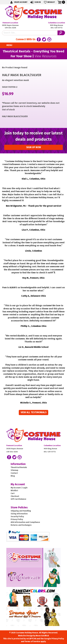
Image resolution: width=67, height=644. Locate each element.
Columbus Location (57, 23)
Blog (13, 476)
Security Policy (17, 517)
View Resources (46, 56)
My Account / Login (19, 488)
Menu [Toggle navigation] (8, 45)
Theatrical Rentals (19, 467)
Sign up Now (34, 147)
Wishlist (49, 2)
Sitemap (14, 470)
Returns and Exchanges (21, 525)
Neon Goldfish (42, 636)
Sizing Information (19, 514)
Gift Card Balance (18, 499)
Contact (14, 473)
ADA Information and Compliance (25, 522)
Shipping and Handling (21, 511)
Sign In (35, 2)
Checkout (15, 496)
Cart (13, 493)
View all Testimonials (34, 412)
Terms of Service (32, 641)
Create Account (18, 2)
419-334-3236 (10, 28)
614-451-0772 (57, 28)
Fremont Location (10, 23)
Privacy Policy (17, 519)
